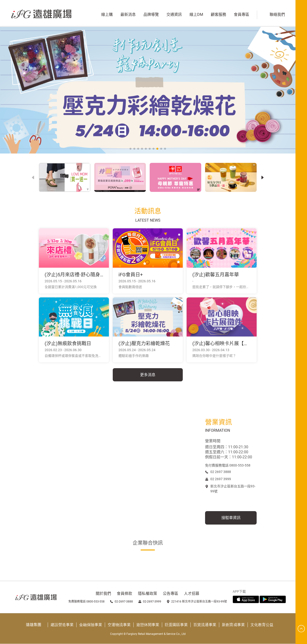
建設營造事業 (62, 625)
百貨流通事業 (205, 625)
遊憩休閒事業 (148, 625)
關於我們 (103, 594)
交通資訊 (173, 15)
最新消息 (127, 15)
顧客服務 (218, 15)
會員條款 (124, 594)
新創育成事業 (233, 625)
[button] (262, 177)
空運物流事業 (119, 625)
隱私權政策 (148, 594)
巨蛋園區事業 (176, 625)
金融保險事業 (91, 625)
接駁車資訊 (231, 518)
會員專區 (241, 15)
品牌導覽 (150, 15)
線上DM (195, 15)
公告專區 (171, 594)
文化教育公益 (262, 625)
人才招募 (192, 594)
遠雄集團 (34, 625)
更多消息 (148, 375)
